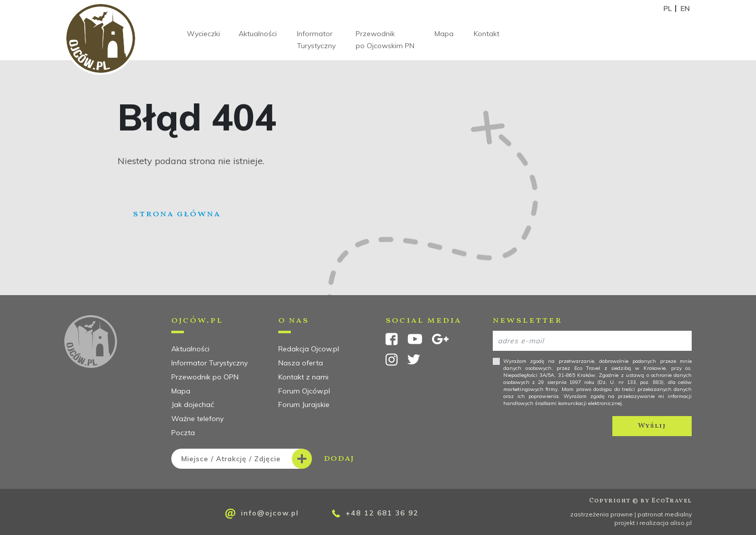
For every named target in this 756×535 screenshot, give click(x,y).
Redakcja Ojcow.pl (309, 349)
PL (668, 9)
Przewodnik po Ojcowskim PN (385, 40)
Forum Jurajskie (304, 405)
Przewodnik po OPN (205, 377)
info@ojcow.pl (262, 514)
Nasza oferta (301, 363)
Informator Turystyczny (316, 40)
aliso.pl (681, 523)
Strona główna (177, 214)
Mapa (444, 34)
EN (685, 9)
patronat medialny (665, 514)
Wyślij (652, 426)
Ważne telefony (197, 419)
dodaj (263, 459)
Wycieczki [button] (203, 34)
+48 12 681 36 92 (375, 513)
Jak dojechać (193, 405)
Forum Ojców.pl (304, 391)
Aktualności (258, 34)
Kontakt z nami (303, 377)
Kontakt (487, 34)
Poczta (183, 433)
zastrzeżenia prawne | (604, 514)
